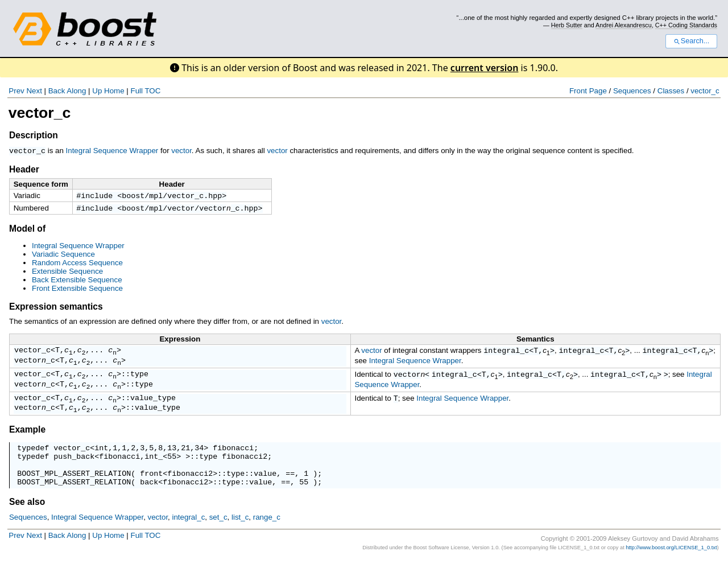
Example (27, 441)
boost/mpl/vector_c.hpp (172, 196)
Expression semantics (56, 308)
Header (24, 169)
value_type (153, 408)
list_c (240, 538)
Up (97, 91)
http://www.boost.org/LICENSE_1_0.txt (671, 568)
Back (57, 91)
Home (114, 91)
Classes (671, 91)
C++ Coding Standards (686, 25)
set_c (218, 538)
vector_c (705, 91)
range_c (267, 538)
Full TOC (145, 91)
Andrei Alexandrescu (624, 25)
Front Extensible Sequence (77, 290)
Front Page (588, 91)
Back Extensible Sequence (77, 281)
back (149, 502)
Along (76, 91)
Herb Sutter (567, 25)
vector (181, 151)
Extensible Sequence (67, 273)
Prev (16, 91)
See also (27, 522)
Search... (691, 41)
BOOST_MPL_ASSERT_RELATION (74, 492)
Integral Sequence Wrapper (112, 151)
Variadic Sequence (63, 256)
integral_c (506, 353)
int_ (154, 471)
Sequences (632, 91)
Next (34, 91)
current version (485, 68)
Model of (27, 230)
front (151, 492)
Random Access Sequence (77, 264)
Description (34, 135)
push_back (74, 471)
